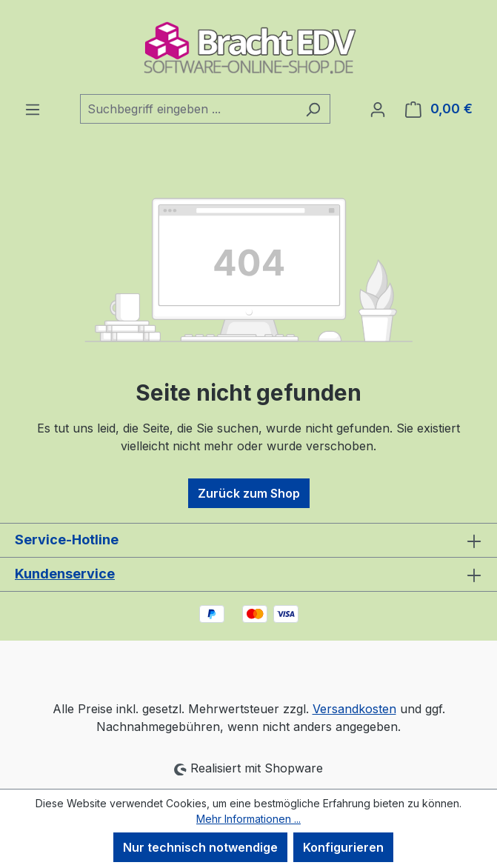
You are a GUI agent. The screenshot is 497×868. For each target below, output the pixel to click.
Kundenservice (65, 574)
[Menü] (33, 109)
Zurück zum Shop (249, 493)
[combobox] (188, 109)
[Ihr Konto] (378, 109)
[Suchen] (313, 109)
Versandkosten (354, 709)
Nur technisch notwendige (200, 847)
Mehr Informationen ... (248, 819)
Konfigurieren (343, 847)
